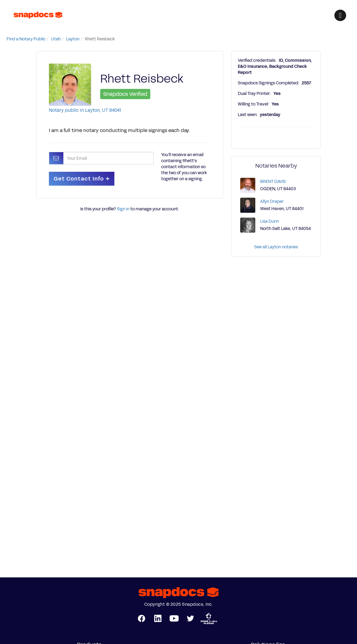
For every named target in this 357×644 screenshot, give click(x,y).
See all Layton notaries (276, 247)
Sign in (123, 209)
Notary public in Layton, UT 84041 (85, 110)
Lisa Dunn (269, 221)
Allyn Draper (272, 201)
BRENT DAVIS (273, 182)
